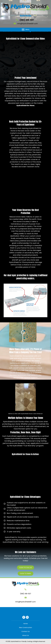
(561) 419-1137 (27, 20)
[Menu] (25, 30)
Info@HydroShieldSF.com (28, 24)
